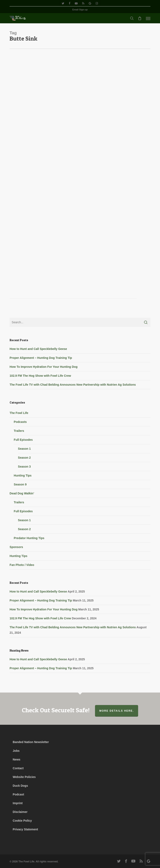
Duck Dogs (20, 786)
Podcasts (20, 422)
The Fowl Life (19, 413)
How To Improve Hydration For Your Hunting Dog (44, 367)
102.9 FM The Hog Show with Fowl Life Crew (40, 376)
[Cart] (140, 18)
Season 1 (24, 449)
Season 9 (20, 484)
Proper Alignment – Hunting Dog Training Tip (41, 358)
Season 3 (24, 467)
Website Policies (24, 777)
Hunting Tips (23, 475)
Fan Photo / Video (22, 565)
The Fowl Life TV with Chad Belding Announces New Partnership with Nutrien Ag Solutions (73, 385)
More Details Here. (117, 711)
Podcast (18, 794)
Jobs (16, 751)
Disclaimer (20, 812)
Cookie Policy (22, 821)
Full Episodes (23, 440)
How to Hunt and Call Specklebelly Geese (38, 349)
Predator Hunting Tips (29, 538)
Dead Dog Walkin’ (22, 493)
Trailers (19, 431)
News (17, 759)
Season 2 (24, 458)
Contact (18, 768)
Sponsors (16, 547)
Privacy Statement (25, 829)
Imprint (18, 803)
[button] (148, 18)
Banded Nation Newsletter (31, 742)
